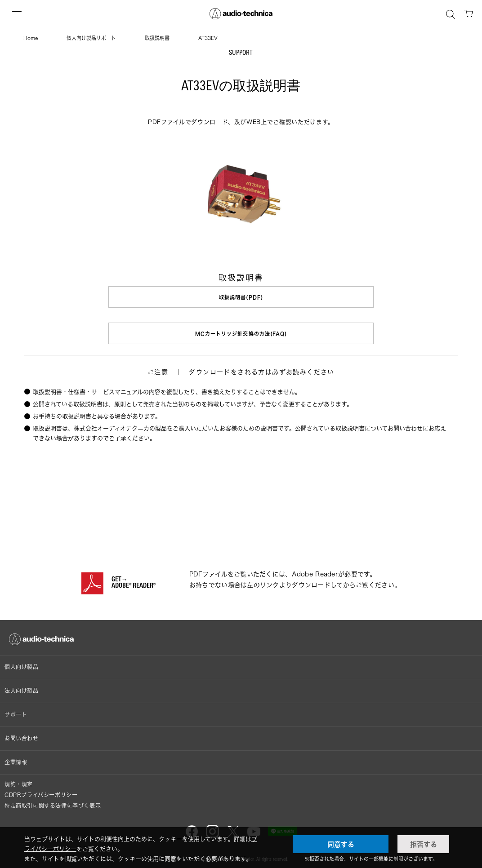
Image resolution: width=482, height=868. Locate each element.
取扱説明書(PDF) (241, 297)
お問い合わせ (22, 735)
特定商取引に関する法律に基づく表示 (53, 803)
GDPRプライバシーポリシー (41, 792)
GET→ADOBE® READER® (134, 580)
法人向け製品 (22, 688)
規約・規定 (19, 781)
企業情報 (16, 759)
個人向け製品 (22, 664)
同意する (341, 844)
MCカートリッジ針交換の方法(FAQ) (241, 332)
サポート (16, 711)
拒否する (424, 844)
